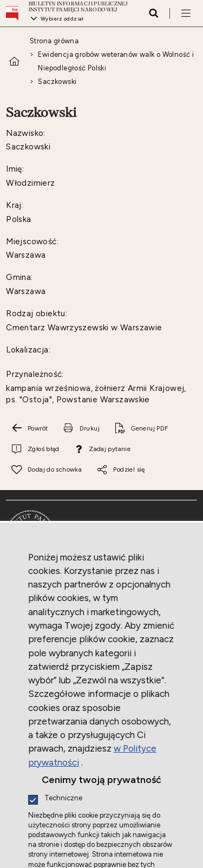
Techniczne (63, 798)
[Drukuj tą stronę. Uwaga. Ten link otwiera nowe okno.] (81, 428)
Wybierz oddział (62, 19)
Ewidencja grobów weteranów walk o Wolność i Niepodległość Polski (116, 61)
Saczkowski (57, 81)
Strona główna (54, 41)
